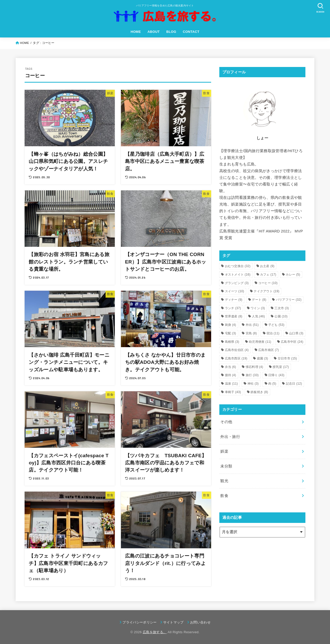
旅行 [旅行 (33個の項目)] (252, 375)
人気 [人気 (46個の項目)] (258, 316)
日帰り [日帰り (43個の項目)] (276, 375)
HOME (136, 32)
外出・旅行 (230, 437)
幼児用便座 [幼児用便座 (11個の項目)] (260, 342)
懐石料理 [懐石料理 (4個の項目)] (254, 367)
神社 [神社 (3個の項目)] (253, 384)
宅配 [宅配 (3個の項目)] (231, 333)
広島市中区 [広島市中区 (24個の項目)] (292, 342)
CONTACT (191, 32)
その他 (226, 422)
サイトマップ (173, 622)
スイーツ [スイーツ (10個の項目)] (235, 291)
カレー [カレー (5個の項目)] (293, 275)
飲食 (224, 496)
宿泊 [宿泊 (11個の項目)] (273, 333)
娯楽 (224, 451)
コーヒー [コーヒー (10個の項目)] (268, 283)
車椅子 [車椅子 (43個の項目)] (233, 392)
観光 (224, 481)
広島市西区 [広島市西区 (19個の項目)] (236, 358)
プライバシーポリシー (140, 622)
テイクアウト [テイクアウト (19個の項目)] (266, 291)
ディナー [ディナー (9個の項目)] (234, 300)
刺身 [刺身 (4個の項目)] (231, 325)
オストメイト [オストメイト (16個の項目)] (238, 275)
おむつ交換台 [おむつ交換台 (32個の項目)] (238, 266)
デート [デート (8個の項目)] (259, 300)
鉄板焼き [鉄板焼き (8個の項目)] (259, 392)
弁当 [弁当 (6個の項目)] (231, 367)
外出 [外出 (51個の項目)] (252, 325)
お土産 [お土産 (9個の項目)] (267, 266)
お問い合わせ (200, 622)
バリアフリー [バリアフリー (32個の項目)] (289, 300)
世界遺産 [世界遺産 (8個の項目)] (234, 316)
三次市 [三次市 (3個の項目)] (282, 308)
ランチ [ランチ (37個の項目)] (233, 308)
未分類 (226, 466)
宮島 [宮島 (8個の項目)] (251, 333)
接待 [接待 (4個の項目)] (231, 375)
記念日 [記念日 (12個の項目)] (294, 384)
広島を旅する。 (155, 632)
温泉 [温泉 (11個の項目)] (231, 384)
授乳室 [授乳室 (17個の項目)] (281, 367)
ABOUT (154, 32)
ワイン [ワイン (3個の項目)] (258, 308)
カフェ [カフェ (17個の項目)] (268, 275)
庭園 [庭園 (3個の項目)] (263, 358)
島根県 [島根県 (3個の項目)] (232, 342)
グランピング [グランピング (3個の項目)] (237, 283)
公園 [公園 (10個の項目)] (281, 316)
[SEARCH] (320, 8)
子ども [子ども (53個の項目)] (276, 325)
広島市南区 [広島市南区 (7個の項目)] (269, 350)
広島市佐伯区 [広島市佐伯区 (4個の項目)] (237, 350)
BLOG (171, 32)
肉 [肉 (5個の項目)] (272, 384)
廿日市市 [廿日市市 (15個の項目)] (287, 358)
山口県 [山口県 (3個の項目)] (296, 333)
